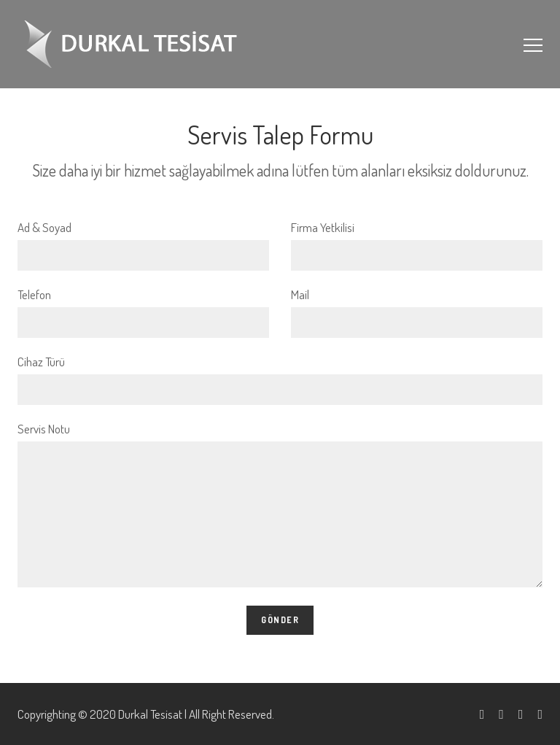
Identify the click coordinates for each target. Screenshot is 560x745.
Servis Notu (280, 504)
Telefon (143, 312)
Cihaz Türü (280, 379)
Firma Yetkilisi (417, 245)
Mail (417, 312)
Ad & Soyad (143, 245)
